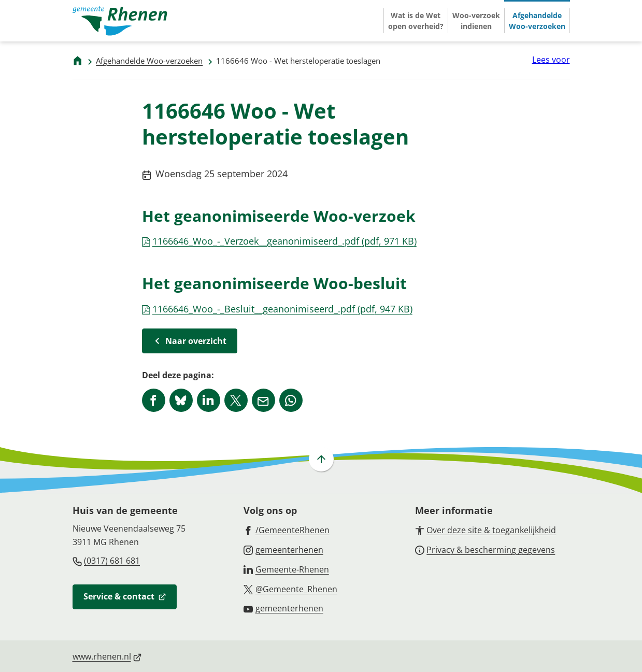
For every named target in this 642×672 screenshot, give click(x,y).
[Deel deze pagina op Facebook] (154, 400)
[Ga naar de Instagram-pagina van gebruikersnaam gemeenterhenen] (283, 549)
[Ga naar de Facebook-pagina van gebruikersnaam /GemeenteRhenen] (287, 530)
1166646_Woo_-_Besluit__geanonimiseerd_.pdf (277, 309)
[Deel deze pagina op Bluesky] (181, 400)
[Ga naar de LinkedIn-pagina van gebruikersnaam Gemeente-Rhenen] (286, 569)
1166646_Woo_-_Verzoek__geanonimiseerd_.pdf (279, 241)
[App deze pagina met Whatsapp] (291, 400)
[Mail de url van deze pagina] (263, 400)
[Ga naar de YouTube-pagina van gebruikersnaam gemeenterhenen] (283, 608)
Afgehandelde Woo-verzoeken (149, 61)
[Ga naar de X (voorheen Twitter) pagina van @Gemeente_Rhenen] (290, 589)
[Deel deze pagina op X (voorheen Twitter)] (236, 400)
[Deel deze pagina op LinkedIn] (209, 400)
